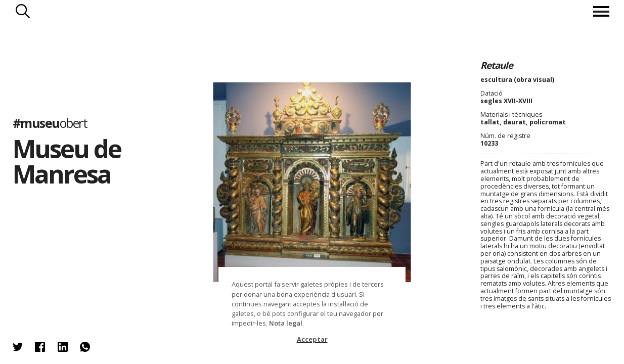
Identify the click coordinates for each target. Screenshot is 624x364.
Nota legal (286, 323)
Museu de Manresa (67, 161)
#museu (50, 123)
